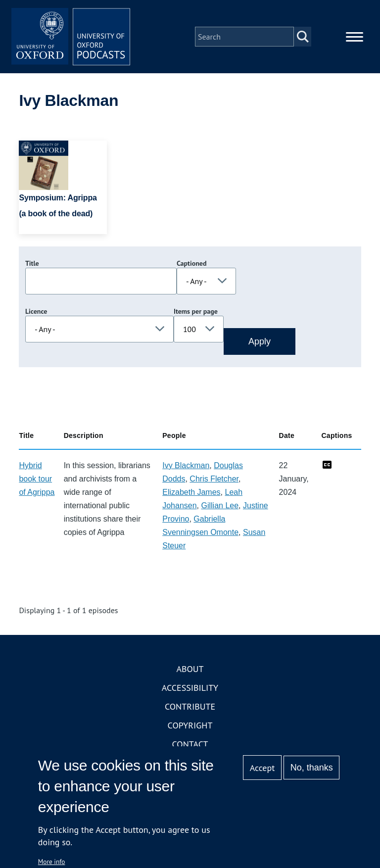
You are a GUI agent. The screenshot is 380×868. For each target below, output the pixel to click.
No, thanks (312, 768)
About (190, 669)
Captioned (192, 263)
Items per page (196, 311)
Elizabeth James (191, 492)
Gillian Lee (220, 506)
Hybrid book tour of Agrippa (37, 479)
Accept (262, 768)
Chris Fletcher (214, 479)
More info (52, 862)
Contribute (190, 706)
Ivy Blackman (186, 465)
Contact (190, 744)
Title (32, 263)
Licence (36, 311)
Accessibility (190, 688)
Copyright (190, 725)
